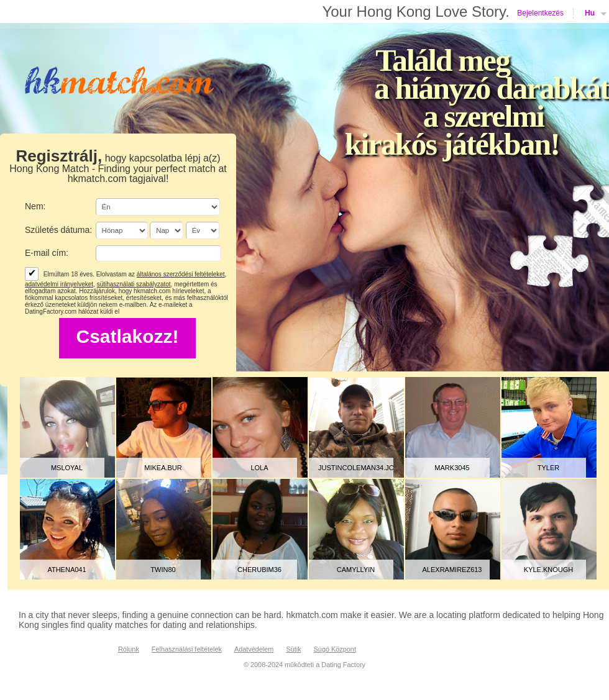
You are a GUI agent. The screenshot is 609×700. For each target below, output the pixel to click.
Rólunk (129, 649)
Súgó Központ (335, 649)
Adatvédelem (254, 649)
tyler (548, 468)
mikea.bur (163, 468)
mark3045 (452, 468)
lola (259, 468)
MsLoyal (67, 468)
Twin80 (163, 570)
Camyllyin (356, 570)
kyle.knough (548, 570)
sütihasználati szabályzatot (134, 284)
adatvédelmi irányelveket (59, 284)
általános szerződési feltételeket (181, 274)
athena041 (66, 570)
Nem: (35, 206)
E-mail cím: (47, 253)
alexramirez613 (452, 570)
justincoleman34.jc (356, 468)
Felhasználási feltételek (187, 649)
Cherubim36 (259, 570)
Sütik (293, 649)
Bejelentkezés (540, 13)
